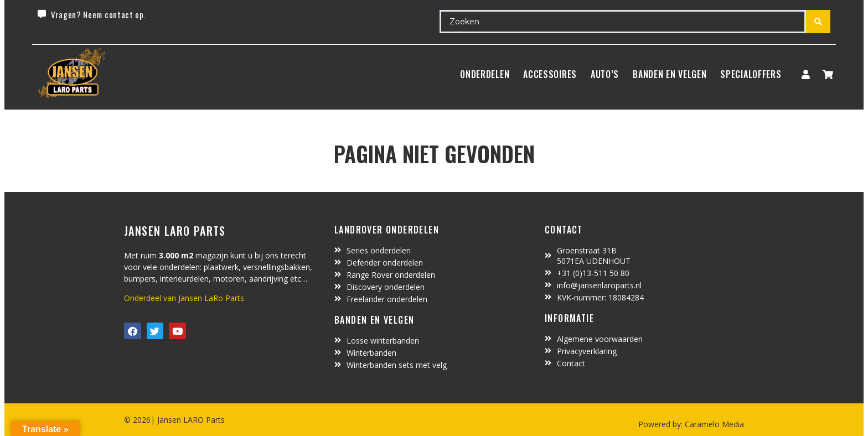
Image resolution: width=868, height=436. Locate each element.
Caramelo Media (713, 424)
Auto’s (605, 74)
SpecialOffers (751, 74)
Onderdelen (485, 74)
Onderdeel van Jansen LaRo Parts (184, 298)
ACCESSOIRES (550, 74)
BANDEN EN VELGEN (670, 74)
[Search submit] (818, 22)
